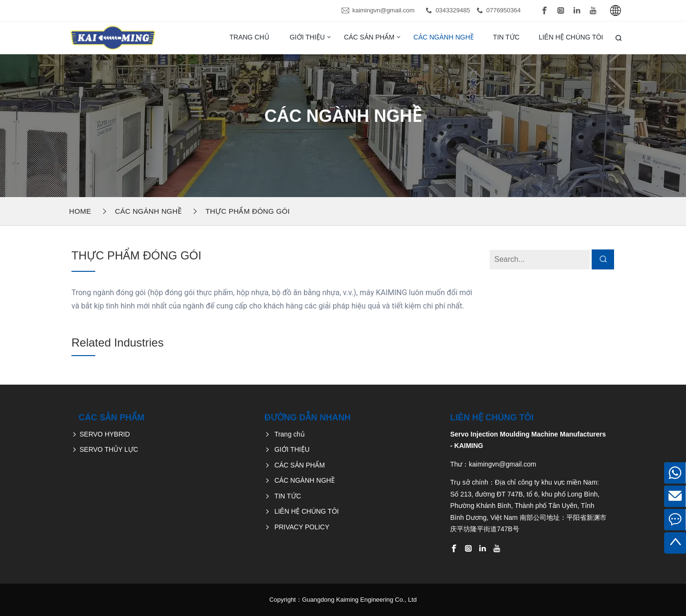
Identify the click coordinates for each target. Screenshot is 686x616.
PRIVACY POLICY (302, 527)
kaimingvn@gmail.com (383, 10)
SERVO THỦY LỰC (109, 449)
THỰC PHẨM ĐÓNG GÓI (247, 211)
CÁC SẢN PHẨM (369, 37)
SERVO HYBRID (105, 434)
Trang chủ (249, 37)
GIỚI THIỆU (307, 37)
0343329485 (453, 10)
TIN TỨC (506, 37)
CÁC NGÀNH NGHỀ (444, 37)
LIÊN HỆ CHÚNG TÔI (571, 37)
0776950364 (504, 10)
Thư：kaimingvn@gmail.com (493, 464)
